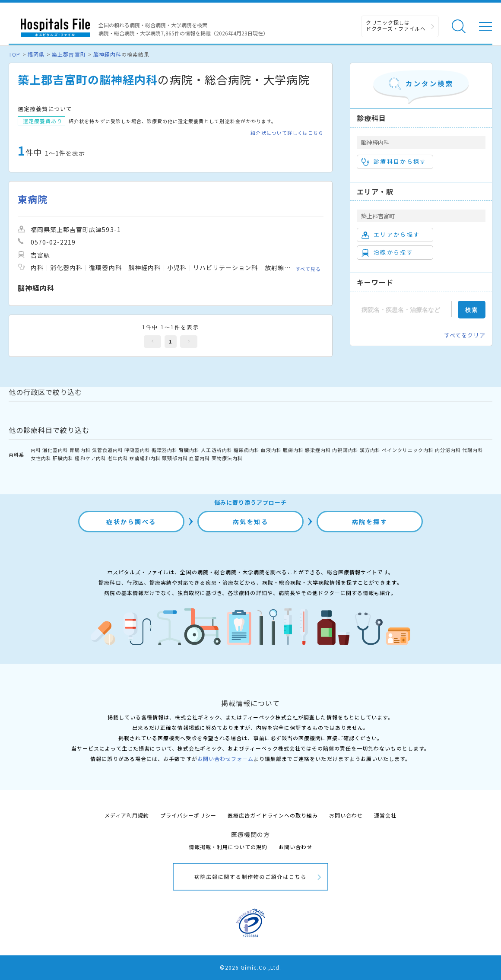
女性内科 (41, 458)
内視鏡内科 (345, 450)
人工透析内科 (216, 450)
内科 (36, 450)
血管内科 (200, 458)
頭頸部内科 (175, 458)
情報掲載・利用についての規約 (228, 847)
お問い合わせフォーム (225, 759)
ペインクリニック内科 (408, 450)
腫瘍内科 (293, 450)
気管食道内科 (108, 450)
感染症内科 (318, 450)
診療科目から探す (394, 162)
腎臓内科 (189, 450)
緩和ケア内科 (90, 458)
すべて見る (308, 269)
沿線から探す (387, 252)
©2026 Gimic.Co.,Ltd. (250, 967)
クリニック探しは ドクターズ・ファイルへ (396, 25)
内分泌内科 (448, 450)
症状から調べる (131, 522)
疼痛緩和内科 (145, 458)
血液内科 (271, 450)
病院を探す (370, 522)
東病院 (33, 199)
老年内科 (118, 458)
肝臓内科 (63, 458)
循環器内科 (165, 450)
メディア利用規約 (127, 815)
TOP (14, 54)
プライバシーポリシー (188, 815)
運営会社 (385, 815)
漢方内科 (370, 450)
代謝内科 (472, 450)
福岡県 (36, 54)
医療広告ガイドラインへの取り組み (273, 815)
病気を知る (251, 522)
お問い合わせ (346, 815)
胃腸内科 (80, 450)
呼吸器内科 (137, 450)
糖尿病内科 (247, 450)
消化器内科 (55, 450)
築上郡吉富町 (69, 54)
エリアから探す (391, 235)
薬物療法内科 (227, 458)
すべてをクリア (465, 335)
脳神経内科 (107, 54)
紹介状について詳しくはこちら (287, 133)
